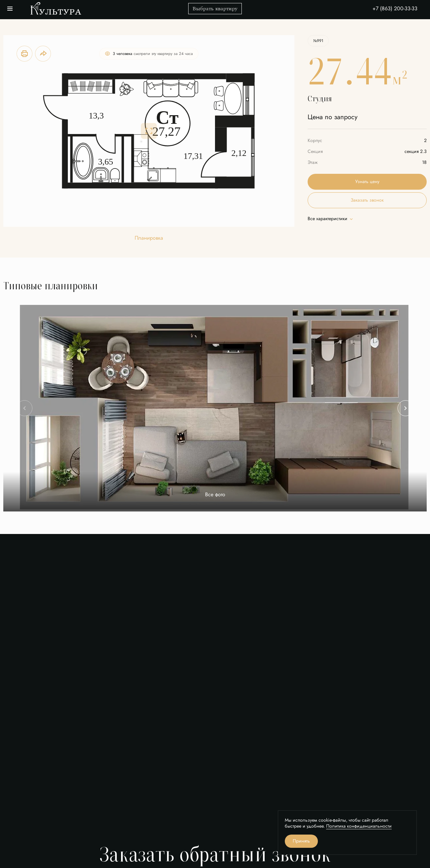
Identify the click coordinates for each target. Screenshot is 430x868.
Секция (315, 151)
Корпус (315, 141)
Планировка (149, 238)
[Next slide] (406, 408)
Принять (301, 841)
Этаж (313, 162)
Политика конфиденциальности (359, 826)
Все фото (215, 495)
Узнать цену (367, 182)
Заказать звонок (367, 200)
